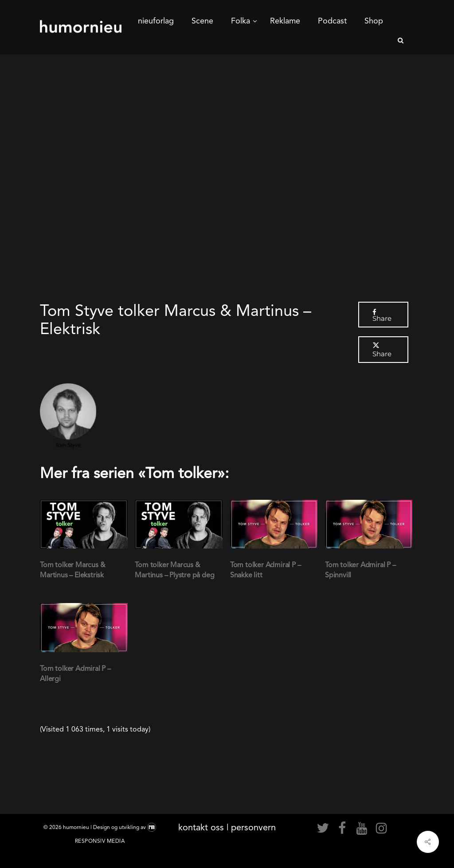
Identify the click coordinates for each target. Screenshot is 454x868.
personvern (253, 827)
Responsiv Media (100, 841)
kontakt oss (201, 827)
